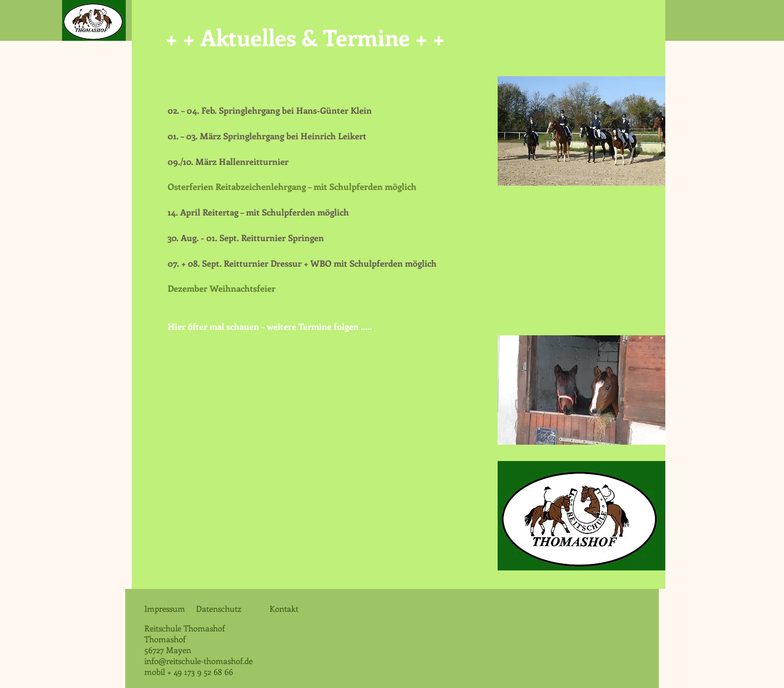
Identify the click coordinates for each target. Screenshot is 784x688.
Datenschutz (222, 609)
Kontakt (283, 609)
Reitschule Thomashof (186, 628)
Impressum (165, 609)
